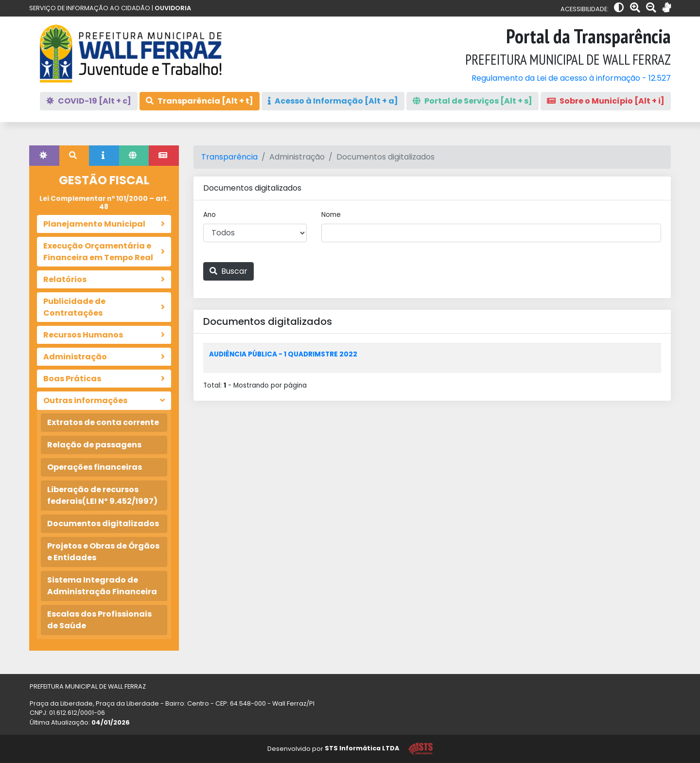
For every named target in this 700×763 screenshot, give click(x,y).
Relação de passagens (94, 445)
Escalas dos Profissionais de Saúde (99, 620)
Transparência (229, 157)
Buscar (228, 271)
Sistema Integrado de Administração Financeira (102, 586)
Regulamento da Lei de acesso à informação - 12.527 (571, 78)
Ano (210, 215)
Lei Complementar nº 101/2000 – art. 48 (104, 203)
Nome (331, 215)
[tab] (44, 156)
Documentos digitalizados (103, 523)
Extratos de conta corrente (103, 422)
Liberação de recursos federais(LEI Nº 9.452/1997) (102, 495)
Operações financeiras (95, 467)
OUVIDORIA (173, 8)
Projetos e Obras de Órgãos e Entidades (103, 552)
